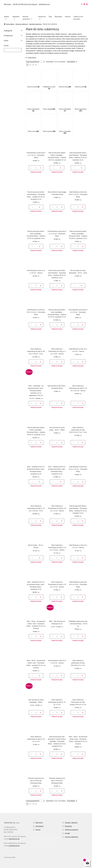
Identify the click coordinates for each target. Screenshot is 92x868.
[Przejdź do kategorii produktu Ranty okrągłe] (49, 102)
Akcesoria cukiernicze (22, 24)
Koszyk (38, 830)
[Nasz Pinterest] (87, 4)
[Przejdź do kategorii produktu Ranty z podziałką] (65, 125)
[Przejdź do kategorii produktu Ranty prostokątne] (65, 103)
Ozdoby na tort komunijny (78, 18)
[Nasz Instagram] (82, 4)
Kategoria (13, 31)
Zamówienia (39, 826)
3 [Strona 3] (33, 65)
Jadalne (6, 17)
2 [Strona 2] (30, 65)
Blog (50, 17)
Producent (13, 36)
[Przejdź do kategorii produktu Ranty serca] (33, 124)
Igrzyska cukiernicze (71, 837)
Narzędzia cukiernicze (35, 24)
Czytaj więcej (32, 58)
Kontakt (67, 833)
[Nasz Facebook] (84, 4)
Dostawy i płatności (71, 823)
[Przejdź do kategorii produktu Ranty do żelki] (81, 79)
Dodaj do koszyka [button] (36, 172)
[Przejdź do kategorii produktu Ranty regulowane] (81, 103)
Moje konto (7, 4)
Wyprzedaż (58, 17)
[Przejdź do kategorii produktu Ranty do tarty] (65, 79)
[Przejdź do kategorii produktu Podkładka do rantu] (49, 80)
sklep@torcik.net (44, 4)
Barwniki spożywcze (26, 18)
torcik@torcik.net (14, 846)
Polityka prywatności (72, 830)
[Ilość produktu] (36, 168)
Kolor (13, 41)
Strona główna (10, 24)
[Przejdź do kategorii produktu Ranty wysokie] (49, 124)
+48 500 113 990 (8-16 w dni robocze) (25, 4)
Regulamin (68, 826)
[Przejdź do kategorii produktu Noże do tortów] (33, 79)
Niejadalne (16, 17)
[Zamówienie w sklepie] (35, 62)
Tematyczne (42, 17)
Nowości (68, 17)
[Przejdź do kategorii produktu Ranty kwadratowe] (33, 103)
